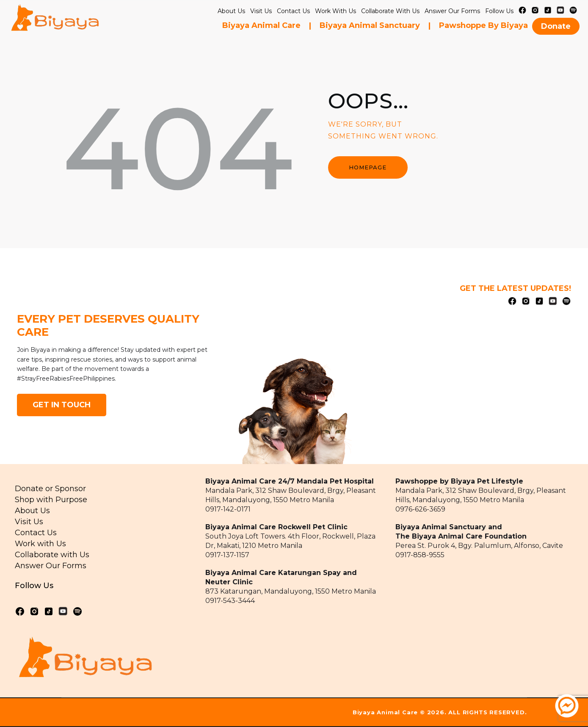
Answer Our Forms (51, 566)
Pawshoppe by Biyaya (483, 25)
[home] (55, 21)
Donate (556, 26)
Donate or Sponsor (50, 489)
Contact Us (293, 11)
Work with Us (335, 11)
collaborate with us (390, 11)
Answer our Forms (452, 11)
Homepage (368, 167)
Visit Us (261, 11)
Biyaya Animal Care (261, 25)
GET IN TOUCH (62, 405)
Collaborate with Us (52, 555)
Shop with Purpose (51, 500)
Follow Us (499, 11)
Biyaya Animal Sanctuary (370, 25)
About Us (231, 11)
